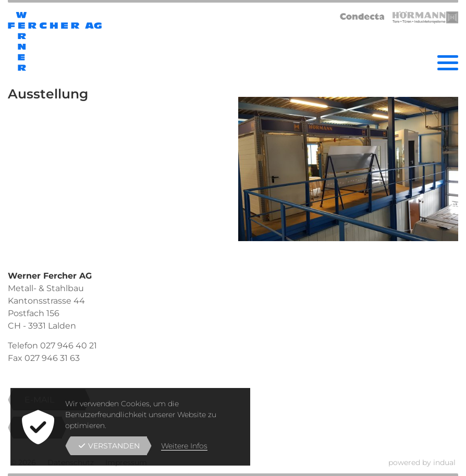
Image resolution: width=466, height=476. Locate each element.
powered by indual (422, 462)
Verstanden (109, 446)
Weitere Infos (184, 446)
